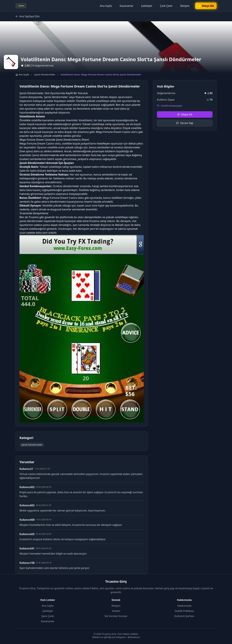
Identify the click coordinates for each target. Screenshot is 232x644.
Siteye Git (185, 114)
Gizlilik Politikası (184, 611)
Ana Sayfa (106, 6)
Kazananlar (127, 6)
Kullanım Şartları (184, 616)
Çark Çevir (166, 6)
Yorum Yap (185, 123)
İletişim (185, 6)
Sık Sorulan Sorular (116, 616)
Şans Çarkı (48, 616)
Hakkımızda (184, 606)
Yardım (116, 611)
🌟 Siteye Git (206, 6)
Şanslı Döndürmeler (45, 75)
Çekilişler (147, 6)
